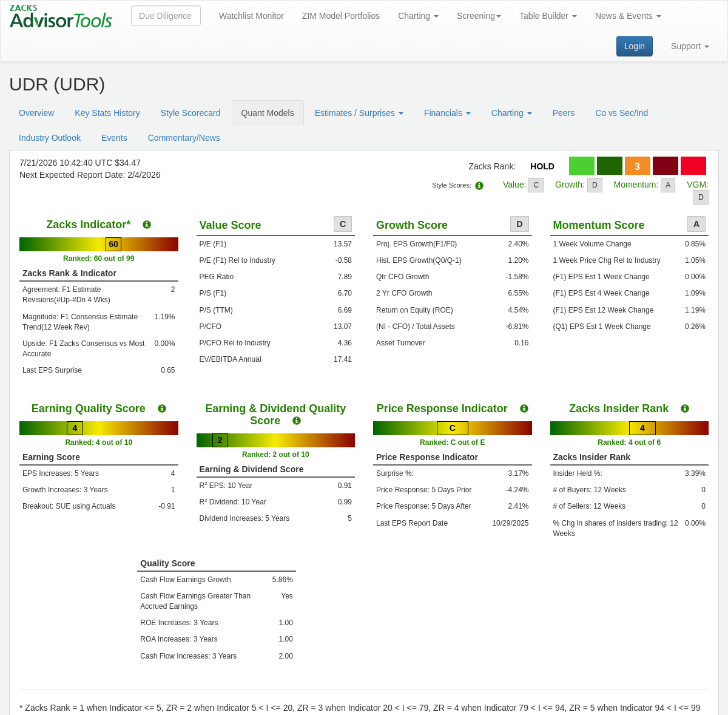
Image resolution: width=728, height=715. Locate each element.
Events (114, 138)
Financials (447, 113)
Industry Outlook (50, 138)
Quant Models (268, 113)
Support (690, 46)
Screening (479, 16)
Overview (36, 113)
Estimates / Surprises (359, 113)
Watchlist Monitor (251, 16)
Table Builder (548, 16)
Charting (418, 16)
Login (635, 46)
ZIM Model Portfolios (341, 16)
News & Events (628, 16)
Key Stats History (107, 113)
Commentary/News (184, 138)
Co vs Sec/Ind (622, 113)
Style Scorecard (191, 113)
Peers (564, 113)
